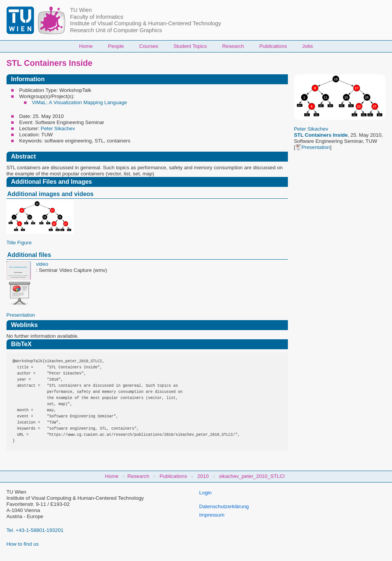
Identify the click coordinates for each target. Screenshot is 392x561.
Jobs (307, 46)
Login (205, 493)
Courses (149, 46)
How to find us (23, 544)
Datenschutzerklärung (224, 506)
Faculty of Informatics (97, 17)
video (42, 264)
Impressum (212, 515)
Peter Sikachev (311, 129)
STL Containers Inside (321, 135)
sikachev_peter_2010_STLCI (252, 476)
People (116, 46)
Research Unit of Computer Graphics (116, 30)
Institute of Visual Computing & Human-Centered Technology (146, 23)
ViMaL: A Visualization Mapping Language (79, 102)
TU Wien (81, 10)
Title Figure (19, 243)
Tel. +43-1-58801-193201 (35, 530)
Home (86, 46)
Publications (273, 46)
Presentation (313, 147)
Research (233, 46)
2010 (203, 476)
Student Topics (190, 46)
